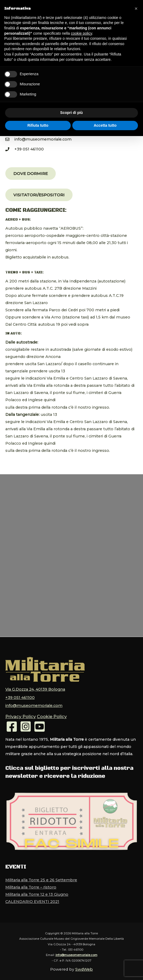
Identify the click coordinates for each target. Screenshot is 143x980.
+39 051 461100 (20, 696)
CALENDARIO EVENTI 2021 (32, 898)
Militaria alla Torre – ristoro (31, 883)
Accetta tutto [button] (105, 125)
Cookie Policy (46, 713)
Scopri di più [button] (72, 113)
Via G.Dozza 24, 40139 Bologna (35, 688)
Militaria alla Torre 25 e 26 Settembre (41, 876)
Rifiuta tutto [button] (38, 125)
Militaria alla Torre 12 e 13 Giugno (37, 891)
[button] (31, 174)
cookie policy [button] (82, 33)
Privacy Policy (19, 713)
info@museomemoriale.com (34, 703)
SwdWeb (84, 966)
